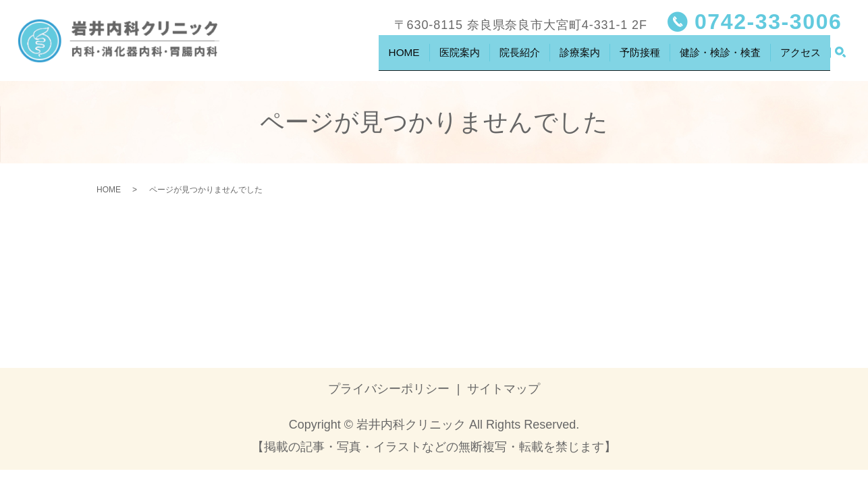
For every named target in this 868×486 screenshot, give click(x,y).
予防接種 (624, 57)
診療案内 (561, 57)
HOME (377, 57)
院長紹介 (497, 57)
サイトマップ (504, 389)
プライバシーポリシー (389, 389)
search (840, 57)
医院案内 (435, 57)
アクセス (798, 57)
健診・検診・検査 (711, 57)
